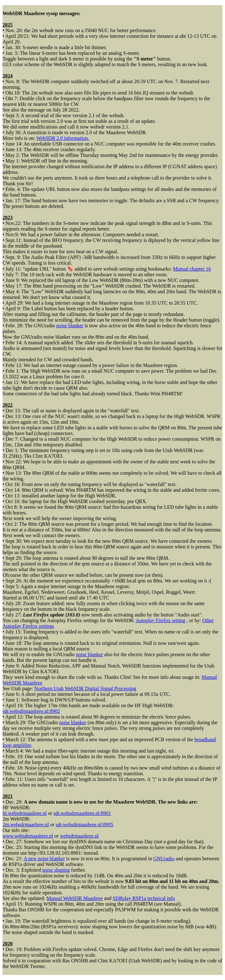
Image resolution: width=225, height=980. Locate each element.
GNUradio (164, 859)
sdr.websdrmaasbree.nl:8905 (84, 825)
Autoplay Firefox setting (161, 620)
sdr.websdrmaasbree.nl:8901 (82, 813)
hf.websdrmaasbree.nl (25, 813)
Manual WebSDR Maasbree (75, 898)
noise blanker (70, 326)
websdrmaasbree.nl (79, 836)
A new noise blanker (44, 859)
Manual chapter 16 (192, 269)
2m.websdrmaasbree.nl (26, 825)
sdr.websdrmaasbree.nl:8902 (31, 711)
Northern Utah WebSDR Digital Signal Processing (85, 688)
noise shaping (56, 870)
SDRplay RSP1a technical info (144, 898)
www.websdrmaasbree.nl (28, 836)
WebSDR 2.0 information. (63, 138)
